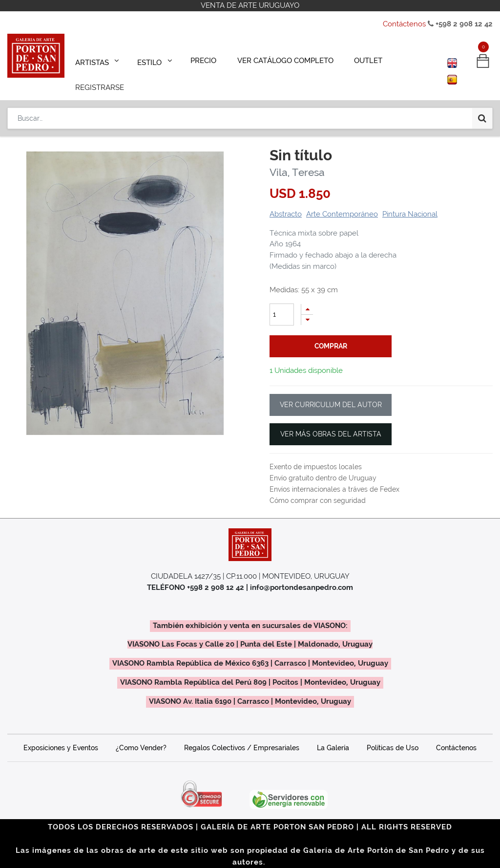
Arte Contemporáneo (342, 200)
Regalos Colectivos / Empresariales (242, 734)
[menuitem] (197, 60)
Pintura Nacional (410, 200)
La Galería (333, 734)
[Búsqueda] (482, 89)
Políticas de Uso (393, 734)
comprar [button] (331, 332)
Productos (32, 121)
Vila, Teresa (297, 159)
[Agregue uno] (307, 295)
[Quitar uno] (307, 306)
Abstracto (286, 200)
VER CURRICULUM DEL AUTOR (331, 391)
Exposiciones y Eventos (61, 734)
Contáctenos (404, 24)
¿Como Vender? (141, 734)
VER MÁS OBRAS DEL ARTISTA (331, 420)
